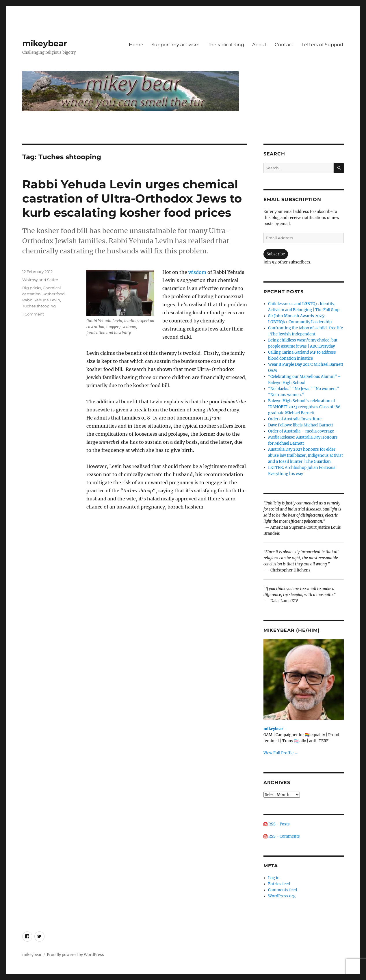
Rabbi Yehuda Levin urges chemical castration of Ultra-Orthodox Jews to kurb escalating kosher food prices (132, 198)
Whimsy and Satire (40, 280)
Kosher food (54, 294)
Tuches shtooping (39, 306)
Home (136, 45)
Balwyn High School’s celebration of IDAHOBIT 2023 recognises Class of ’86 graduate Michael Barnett (304, 407)
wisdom (197, 272)
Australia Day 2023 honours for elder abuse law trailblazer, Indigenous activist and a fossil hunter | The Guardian (305, 455)
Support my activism (175, 45)
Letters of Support (323, 45)
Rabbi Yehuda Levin (41, 300)
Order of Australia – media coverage (301, 431)
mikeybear (45, 43)
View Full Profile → (281, 753)
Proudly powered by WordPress (75, 955)
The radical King (226, 45)
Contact (284, 45)
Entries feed (279, 884)
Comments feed (283, 890)
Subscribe (276, 254)
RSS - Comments (282, 836)
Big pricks (32, 288)
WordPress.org (282, 896)
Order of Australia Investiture (295, 419)
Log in (274, 878)
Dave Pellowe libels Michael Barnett (301, 425)
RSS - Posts (277, 824)
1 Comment (33, 314)
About (259, 45)
